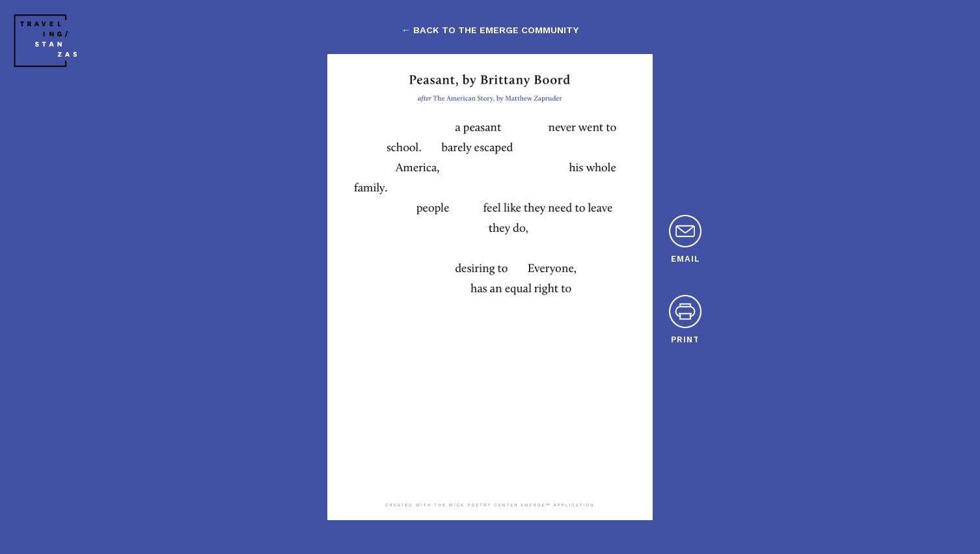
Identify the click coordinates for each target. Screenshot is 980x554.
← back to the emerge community (490, 30)
